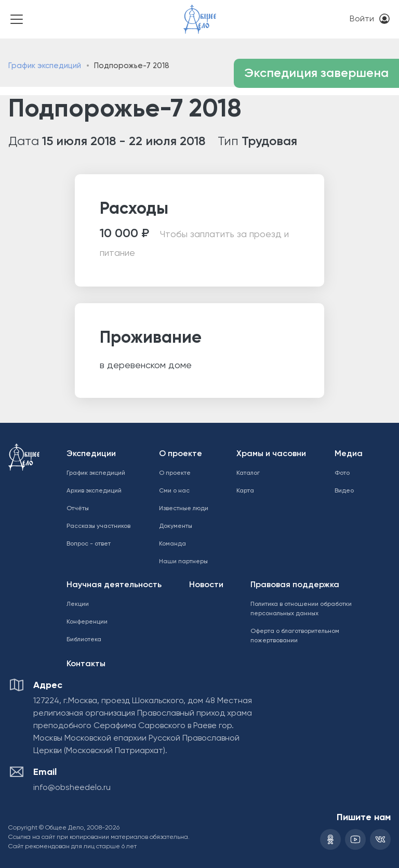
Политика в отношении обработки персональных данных (301, 609)
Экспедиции (91, 454)
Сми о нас (174, 491)
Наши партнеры (183, 562)
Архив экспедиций (94, 491)
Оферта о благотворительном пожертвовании (295, 636)
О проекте (181, 454)
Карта (245, 491)
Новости (206, 585)
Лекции (78, 604)
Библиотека (84, 640)
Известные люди (184, 509)
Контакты (86, 664)
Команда (172, 544)
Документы (176, 526)
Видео (344, 491)
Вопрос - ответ (89, 544)
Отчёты (78, 509)
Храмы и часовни (271, 454)
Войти (362, 19)
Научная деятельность (114, 585)
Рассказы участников (98, 526)
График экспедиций (45, 66)
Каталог (248, 473)
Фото (342, 473)
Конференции (87, 622)
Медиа (349, 454)
